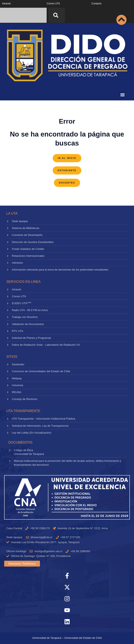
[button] (123, 95)
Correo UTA (53, 4)
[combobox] (23, 15)
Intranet (6, 4)
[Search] (57, 15)
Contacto (96, 4)
